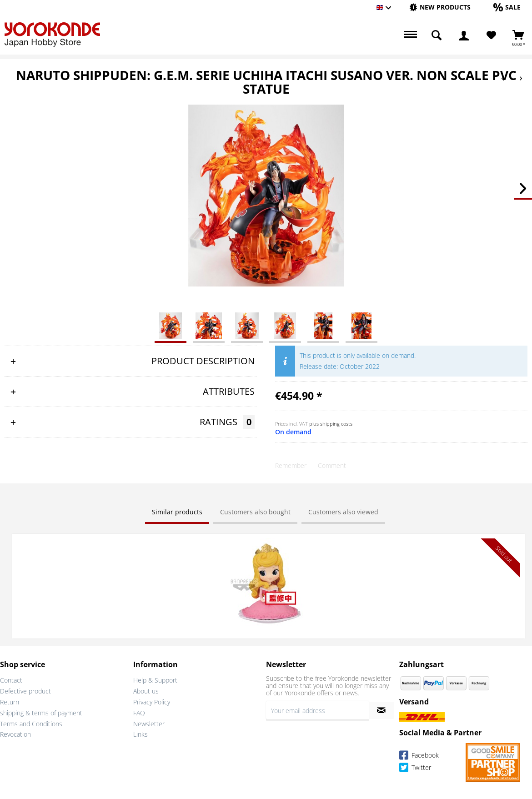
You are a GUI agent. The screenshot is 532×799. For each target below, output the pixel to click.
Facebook (419, 756)
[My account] (464, 35)
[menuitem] (440, 8)
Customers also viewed (343, 512)
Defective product (25, 691)
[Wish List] (491, 35)
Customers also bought (255, 512)
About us (146, 691)
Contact (11, 680)
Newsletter (149, 723)
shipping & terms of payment (41, 712)
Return (10, 701)
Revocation (15, 734)
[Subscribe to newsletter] (381, 710)
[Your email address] (317, 710)
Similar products (177, 512)
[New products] (440, 7)
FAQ (139, 712)
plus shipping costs (331, 424)
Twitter (415, 768)
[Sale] (507, 7)
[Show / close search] (437, 35)
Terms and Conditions (31, 723)
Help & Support (155, 680)
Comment (332, 465)
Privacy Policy (152, 701)
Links (141, 734)
